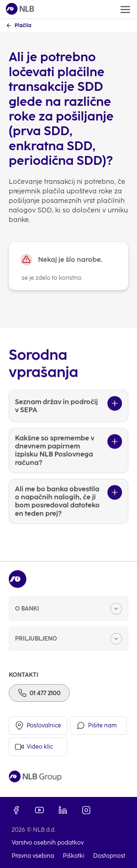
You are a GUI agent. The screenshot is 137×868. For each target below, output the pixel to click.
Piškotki (74, 856)
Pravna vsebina (33, 856)
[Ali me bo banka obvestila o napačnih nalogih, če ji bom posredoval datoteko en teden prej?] (68, 516)
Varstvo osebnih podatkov (48, 843)
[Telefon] (39, 693)
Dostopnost (109, 856)
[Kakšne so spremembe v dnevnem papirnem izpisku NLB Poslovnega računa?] (68, 465)
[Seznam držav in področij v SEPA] (68, 420)
